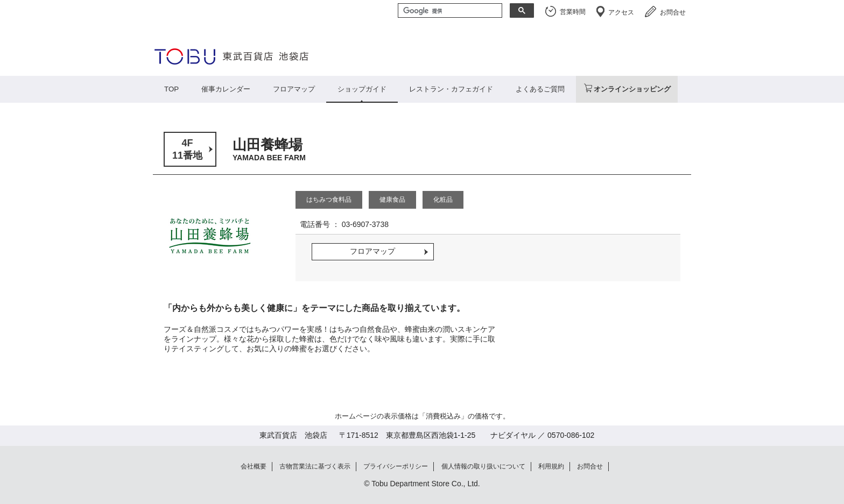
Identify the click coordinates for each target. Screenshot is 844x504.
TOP (171, 89)
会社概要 (254, 466)
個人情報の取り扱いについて (483, 466)
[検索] (449, 11)
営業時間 (573, 12)
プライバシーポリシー (396, 466)
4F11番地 (187, 149)
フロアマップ (294, 89)
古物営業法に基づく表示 (315, 466)
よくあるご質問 (540, 89)
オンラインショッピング (632, 89)
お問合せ (673, 12)
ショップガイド (362, 89)
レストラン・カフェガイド (451, 89)
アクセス (621, 12)
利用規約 (551, 466)
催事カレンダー (226, 89)
